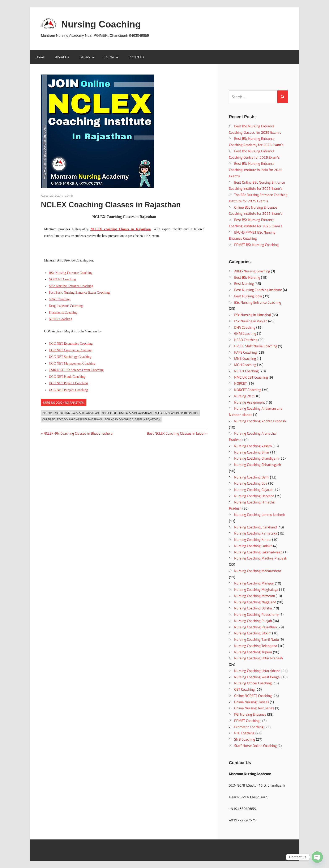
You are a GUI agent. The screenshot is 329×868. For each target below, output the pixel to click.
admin (69, 196)
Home (40, 57)
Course (111, 57)
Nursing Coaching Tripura (253, 652)
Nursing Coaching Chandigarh (256, 458)
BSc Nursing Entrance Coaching (71, 273)
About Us (62, 57)
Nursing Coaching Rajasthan (64, 403)
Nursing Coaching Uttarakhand (257, 671)
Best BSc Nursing (247, 277)
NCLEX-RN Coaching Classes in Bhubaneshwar (78, 433)
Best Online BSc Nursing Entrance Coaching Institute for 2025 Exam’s (257, 186)
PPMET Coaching (247, 721)
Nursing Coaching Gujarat (253, 490)
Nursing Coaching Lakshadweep (258, 552)
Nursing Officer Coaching (253, 683)
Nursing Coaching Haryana (254, 496)
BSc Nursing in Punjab (251, 321)
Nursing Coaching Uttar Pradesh (258, 658)
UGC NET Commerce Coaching (71, 350)
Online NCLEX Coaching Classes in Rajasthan (72, 419)
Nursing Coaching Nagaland (255, 602)
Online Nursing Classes (252, 702)
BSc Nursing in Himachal (253, 315)
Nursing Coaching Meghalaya (256, 590)
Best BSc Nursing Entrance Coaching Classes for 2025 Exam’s (255, 129)
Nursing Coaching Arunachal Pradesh (253, 437)
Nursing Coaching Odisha (253, 608)
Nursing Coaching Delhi (252, 477)
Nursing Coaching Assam (253, 446)
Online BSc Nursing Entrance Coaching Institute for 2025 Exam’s (256, 210)
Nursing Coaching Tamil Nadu (257, 639)
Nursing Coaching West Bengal (257, 677)
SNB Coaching (245, 739)
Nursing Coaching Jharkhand (255, 527)
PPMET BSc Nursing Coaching (256, 245)
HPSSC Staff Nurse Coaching (256, 346)
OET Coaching (244, 689)
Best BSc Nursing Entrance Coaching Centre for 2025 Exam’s (254, 154)
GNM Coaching (245, 333)
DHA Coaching (245, 327)
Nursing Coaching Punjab (253, 621)
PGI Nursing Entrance (250, 714)
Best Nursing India (248, 296)
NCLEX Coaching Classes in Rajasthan (127, 413)
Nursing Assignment (250, 402)
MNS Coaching (245, 358)
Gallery (87, 57)
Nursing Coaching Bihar (252, 452)
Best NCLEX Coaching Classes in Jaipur (176, 433)
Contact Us (136, 57)
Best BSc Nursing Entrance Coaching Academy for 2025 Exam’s (256, 142)
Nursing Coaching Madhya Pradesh (261, 558)
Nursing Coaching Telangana (256, 646)
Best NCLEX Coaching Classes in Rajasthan (71, 413)
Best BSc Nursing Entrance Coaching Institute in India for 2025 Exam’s (256, 170)
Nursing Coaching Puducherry (256, 614)
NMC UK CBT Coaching (251, 377)
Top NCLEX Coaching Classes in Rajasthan (133, 419)
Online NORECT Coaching (253, 696)
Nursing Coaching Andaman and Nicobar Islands (256, 412)
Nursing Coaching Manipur (254, 583)
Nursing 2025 (245, 396)
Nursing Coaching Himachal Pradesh (252, 505)
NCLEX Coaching (246, 371)
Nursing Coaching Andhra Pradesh (260, 421)
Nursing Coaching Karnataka (256, 533)
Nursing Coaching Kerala (253, 540)
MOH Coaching (245, 365)
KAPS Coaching (245, 352)
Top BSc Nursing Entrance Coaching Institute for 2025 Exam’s (258, 198)
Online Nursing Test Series (254, 708)
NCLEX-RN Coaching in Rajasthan (177, 413)
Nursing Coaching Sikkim (253, 633)
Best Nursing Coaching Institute (258, 290)
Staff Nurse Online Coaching (255, 746)
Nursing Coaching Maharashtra (258, 571)
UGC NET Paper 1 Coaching (68, 383)
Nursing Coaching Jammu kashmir (260, 515)
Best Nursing (244, 284)
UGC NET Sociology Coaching (70, 357)
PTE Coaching (244, 733)
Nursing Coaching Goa (251, 483)
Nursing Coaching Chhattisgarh (258, 465)
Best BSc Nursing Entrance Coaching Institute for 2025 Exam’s (256, 223)
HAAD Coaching (246, 340)
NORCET (240, 383)
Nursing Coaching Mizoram (255, 596)
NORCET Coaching (248, 390)
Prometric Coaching (249, 727)
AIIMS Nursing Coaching (252, 271)
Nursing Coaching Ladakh (253, 546)
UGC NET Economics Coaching (71, 343)
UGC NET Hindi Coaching (67, 377)
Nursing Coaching (101, 24)
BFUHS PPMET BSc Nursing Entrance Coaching (252, 235)
